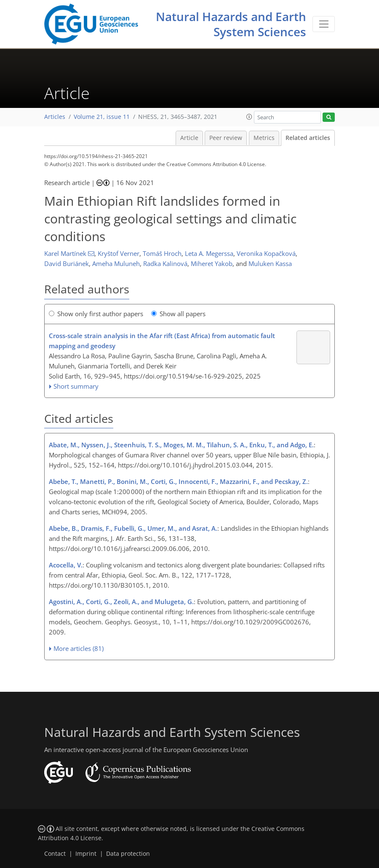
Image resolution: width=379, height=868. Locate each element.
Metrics (264, 138)
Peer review (226, 138)
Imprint (86, 854)
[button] (249, 117)
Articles (55, 117)
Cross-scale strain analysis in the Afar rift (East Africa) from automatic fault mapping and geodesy (162, 341)
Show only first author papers (96, 314)
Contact (55, 854)
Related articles (308, 138)
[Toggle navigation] (324, 24)
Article (189, 138)
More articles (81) (79, 648)
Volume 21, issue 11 (102, 117)
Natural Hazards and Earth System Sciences (231, 24)
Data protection (128, 854)
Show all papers (178, 314)
